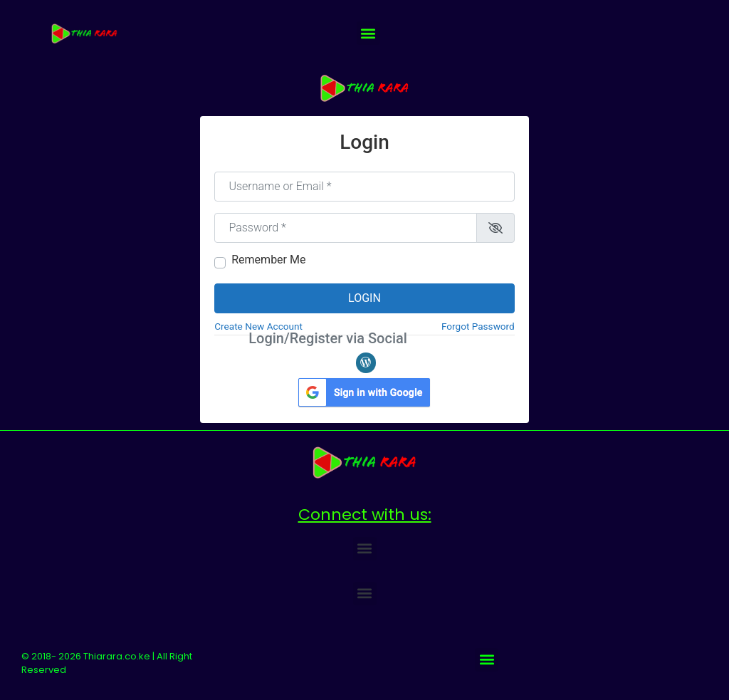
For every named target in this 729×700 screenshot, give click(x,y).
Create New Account (258, 326)
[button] (368, 33)
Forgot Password (478, 326)
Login (364, 298)
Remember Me (268, 260)
